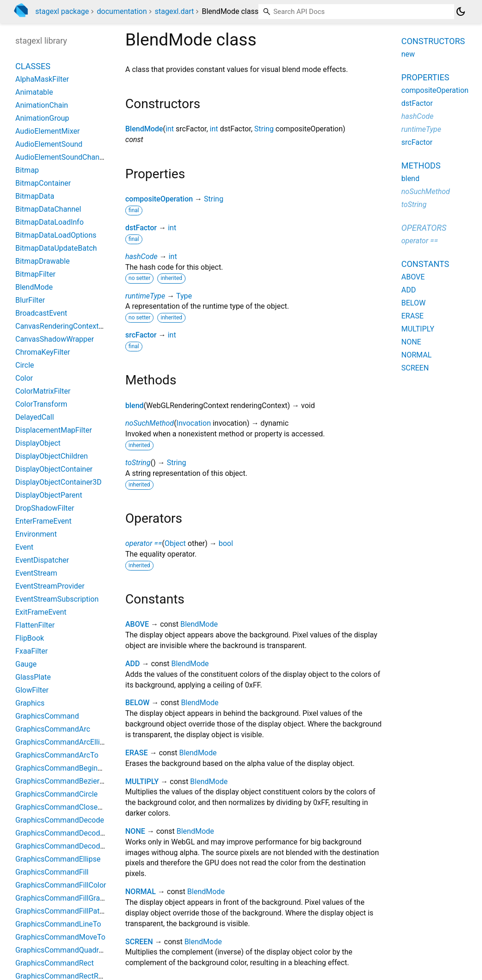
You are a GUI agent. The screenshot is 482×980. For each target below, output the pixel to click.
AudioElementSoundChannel (62, 157)
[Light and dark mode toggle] (461, 12)
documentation (122, 11)
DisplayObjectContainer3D (58, 482)
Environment (36, 534)
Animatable (34, 92)
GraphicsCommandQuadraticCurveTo (77, 950)
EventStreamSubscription (57, 599)
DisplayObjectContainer (54, 469)
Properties (425, 77)
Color (24, 378)
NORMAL (141, 892)
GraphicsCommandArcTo (57, 755)
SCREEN (139, 942)
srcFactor (141, 335)
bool (226, 543)
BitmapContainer (43, 183)
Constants (425, 264)
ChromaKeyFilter (43, 352)
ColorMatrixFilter (43, 391)
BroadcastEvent (41, 313)
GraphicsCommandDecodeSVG (67, 846)
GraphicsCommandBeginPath (64, 768)
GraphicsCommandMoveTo (60, 937)
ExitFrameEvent (41, 612)
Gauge (26, 664)
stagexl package (62, 11)
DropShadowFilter (45, 508)
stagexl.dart (174, 11)
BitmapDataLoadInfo (49, 222)
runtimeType (145, 296)
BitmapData (35, 196)
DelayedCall (35, 417)
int (170, 129)
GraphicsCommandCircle (57, 794)
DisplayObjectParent (49, 495)
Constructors (433, 41)
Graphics (30, 703)
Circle (25, 365)
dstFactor (141, 228)
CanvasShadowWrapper (55, 339)
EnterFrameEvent (43, 521)
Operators (424, 228)
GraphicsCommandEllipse (58, 859)
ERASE (136, 753)
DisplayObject (38, 443)
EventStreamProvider (50, 586)
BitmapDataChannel (48, 209)
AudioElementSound (49, 144)
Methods (421, 165)
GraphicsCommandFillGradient (66, 898)
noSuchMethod (150, 423)
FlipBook (30, 638)
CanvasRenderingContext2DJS (66, 326)
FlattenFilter (35, 625)
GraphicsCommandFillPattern (64, 911)
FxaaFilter (32, 651)
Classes (33, 66)
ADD (133, 664)
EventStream (36, 573)
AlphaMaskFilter (42, 79)
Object (175, 543)
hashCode (141, 256)
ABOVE (137, 624)
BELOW (137, 703)
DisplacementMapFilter (54, 430)
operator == (144, 543)
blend (135, 406)
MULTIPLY (142, 782)
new (408, 54)
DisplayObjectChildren (51, 456)
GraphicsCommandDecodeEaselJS (73, 833)
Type (184, 296)
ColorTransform (41, 404)
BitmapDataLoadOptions (56, 235)
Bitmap (27, 170)
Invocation (193, 423)
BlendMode (144, 129)
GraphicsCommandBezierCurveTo (71, 781)
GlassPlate (33, 677)
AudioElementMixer (48, 131)
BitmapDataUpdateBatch (56, 248)
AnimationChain (42, 105)
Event (24, 547)
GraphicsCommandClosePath (64, 807)
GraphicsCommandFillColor (61, 885)
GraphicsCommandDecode (60, 820)
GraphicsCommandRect (55, 963)
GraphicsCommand (47, 716)
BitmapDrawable (42, 261)
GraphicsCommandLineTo (58, 924)
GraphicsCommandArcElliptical (67, 742)
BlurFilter (30, 300)
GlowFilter (32, 690)
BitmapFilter (35, 274)
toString (138, 463)
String (264, 129)
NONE (135, 831)
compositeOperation (159, 199)
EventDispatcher (42, 560)
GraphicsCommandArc (53, 729)
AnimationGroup (42, 118)
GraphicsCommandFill (52, 872)
